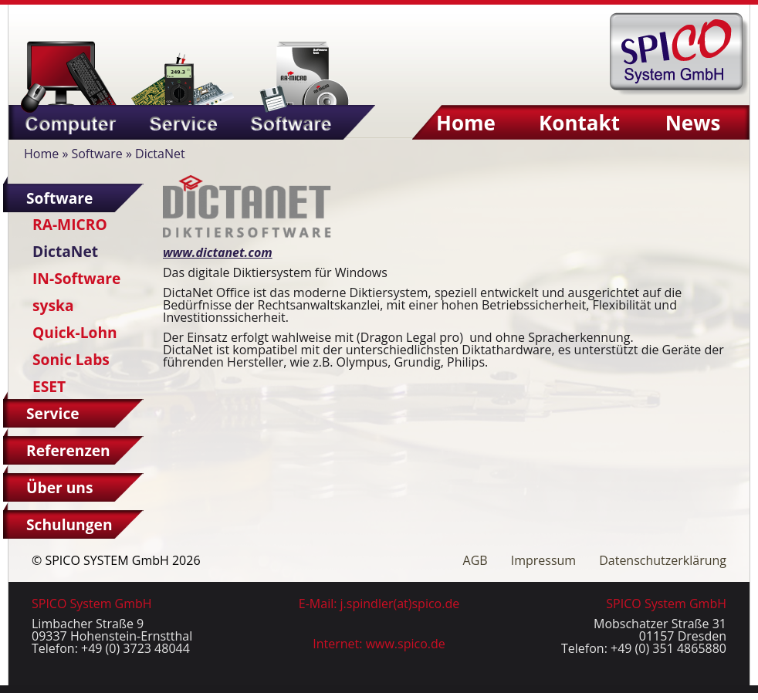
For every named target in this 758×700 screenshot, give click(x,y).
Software (96, 154)
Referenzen (68, 450)
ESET (49, 386)
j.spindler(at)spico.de (400, 604)
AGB (475, 560)
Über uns (59, 487)
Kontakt (579, 123)
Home (466, 123)
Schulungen (69, 524)
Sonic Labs (71, 359)
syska (53, 305)
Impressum (543, 560)
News (693, 123)
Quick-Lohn (75, 332)
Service (53, 413)
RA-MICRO (70, 224)
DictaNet (65, 251)
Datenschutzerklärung (663, 560)
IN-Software (76, 278)
